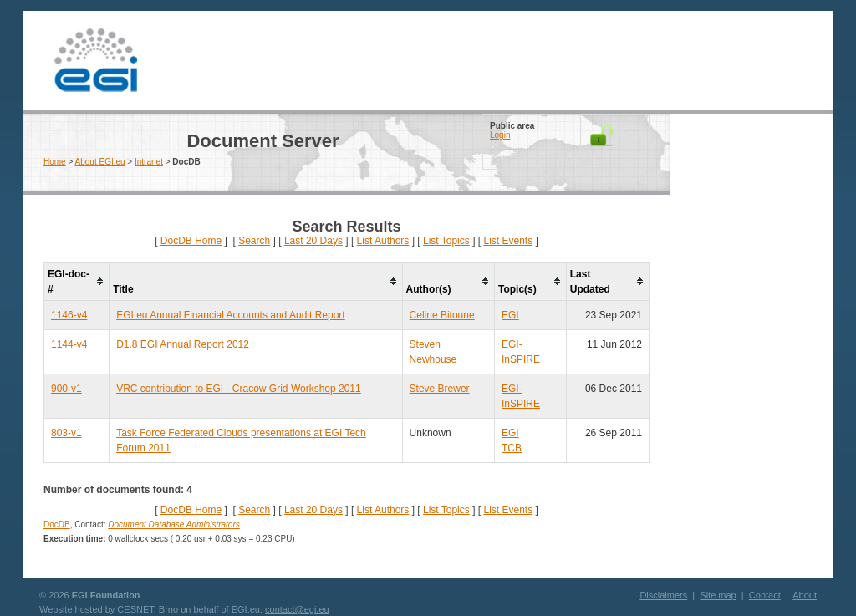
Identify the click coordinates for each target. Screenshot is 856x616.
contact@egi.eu (297, 609)
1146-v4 (69, 315)
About (805, 595)
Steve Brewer (440, 389)
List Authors (383, 241)
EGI (95, 61)
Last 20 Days (313, 241)
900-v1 (66, 389)
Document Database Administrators (173, 524)
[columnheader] (77, 281)
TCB (512, 448)
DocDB (57, 524)
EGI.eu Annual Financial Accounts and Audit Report (231, 315)
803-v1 (66, 433)
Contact (765, 595)
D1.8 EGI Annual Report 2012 (183, 344)
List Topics (446, 241)
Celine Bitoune (442, 315)
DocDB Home (191, 241)
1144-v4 (69, 344)
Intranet (149, 162)
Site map (718, 595)
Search (254, 241)
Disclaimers (663, 595)
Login (500, 135)
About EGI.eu (100, 162)
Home (55, 162)
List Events (508, 241)
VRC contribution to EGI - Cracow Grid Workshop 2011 (239, 389)
